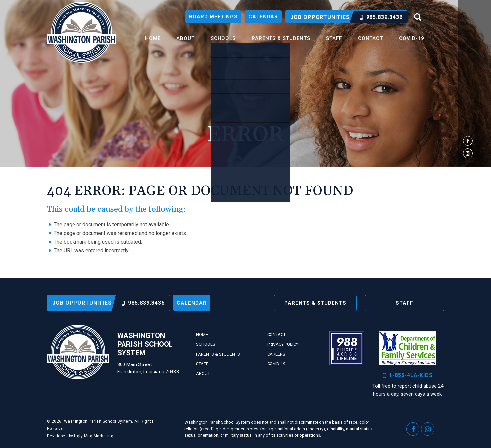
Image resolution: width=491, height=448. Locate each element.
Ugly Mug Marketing (94, 436)
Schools (223, 38)
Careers (276, 354)
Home (153, 38)
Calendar (263, 17)
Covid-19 (412, 38)
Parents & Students (281, 38)
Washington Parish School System (82, 32)
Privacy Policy (283, 344)
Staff (334, 38)
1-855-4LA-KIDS (408, 376)
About (186, 38)
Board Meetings (213, 17)
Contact (370, 38)
